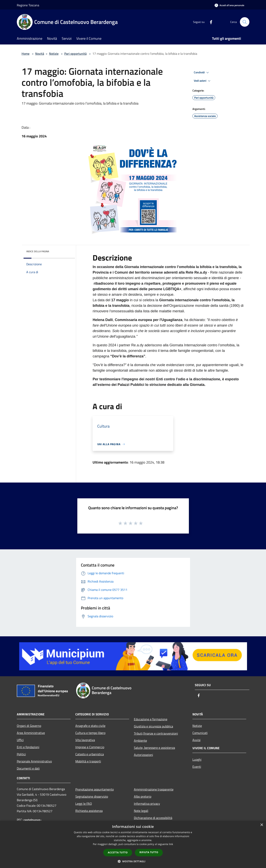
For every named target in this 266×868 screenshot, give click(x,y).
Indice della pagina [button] (38, 251)
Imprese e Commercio (90, 747)
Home (26, 54)
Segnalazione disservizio (92, 796)
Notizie (54, 54)
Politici (21, 754)
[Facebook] (209, 22)
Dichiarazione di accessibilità (153, 818)
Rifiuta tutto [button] (149, 852)
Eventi (197, 767)
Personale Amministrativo (34, 761)
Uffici (20, 740)
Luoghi (197, 759)
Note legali (141, 811)
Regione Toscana (28, 5)
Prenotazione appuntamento (95, 789)
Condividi (202, 73)
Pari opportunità (75, 54)
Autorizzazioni (143, 755)
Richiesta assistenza (89, 811)
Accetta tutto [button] (118, 852)
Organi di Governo (29, 726)
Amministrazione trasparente (154, 789)
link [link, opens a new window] (171, 844)
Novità (40, 54)
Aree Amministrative (31, 733)
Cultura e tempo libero (90, 733)
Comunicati (200, 733)
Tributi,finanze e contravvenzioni (156, 733)
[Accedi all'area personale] (229, 5)
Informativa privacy (147, 804)
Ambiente (140, 740)
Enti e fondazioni (28, 747)
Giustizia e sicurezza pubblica (153, 726)
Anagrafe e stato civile (90, 726)
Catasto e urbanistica (90, 754)
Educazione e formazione (151, 719)
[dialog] (133, 844)
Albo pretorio (143, 796)
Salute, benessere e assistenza (154, 748)
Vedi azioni (203, 81)
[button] (133, 861)
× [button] (262, 825)
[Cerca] (245, 22)
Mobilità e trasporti (88, 761)
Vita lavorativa (85, 740)
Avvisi (196, 740)
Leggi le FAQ (84, 804)
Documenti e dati (28, 768)
